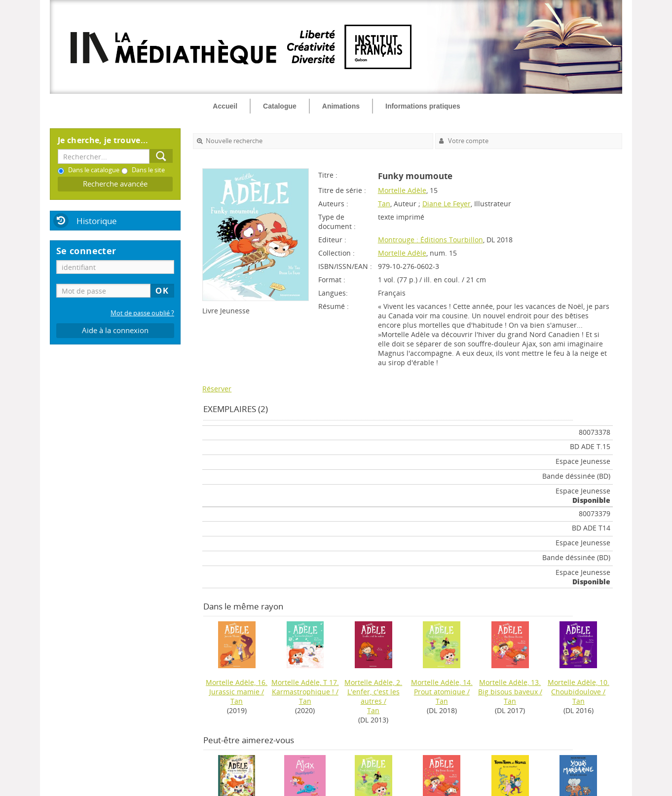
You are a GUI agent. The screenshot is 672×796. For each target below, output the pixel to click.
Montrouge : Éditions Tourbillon (430, 240)
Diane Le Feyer (447, 204)
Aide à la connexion (115, 330)
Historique (97, 221)
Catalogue (280, 106)
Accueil (225, 106)
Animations (341, 106)
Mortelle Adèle (402, 190)
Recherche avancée (115, 184)
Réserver (217, 389)
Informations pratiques (423, 106)
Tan (384, 204)
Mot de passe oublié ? (142, 313)
